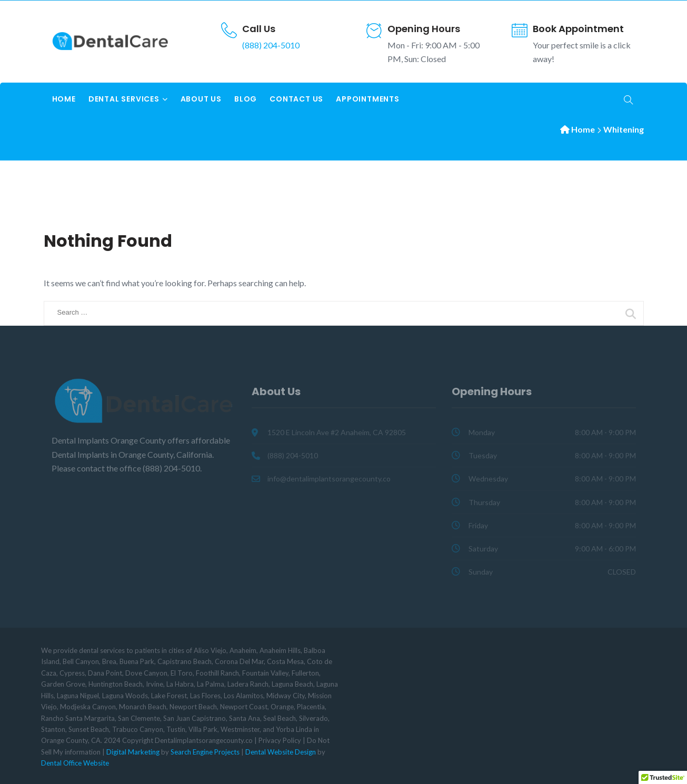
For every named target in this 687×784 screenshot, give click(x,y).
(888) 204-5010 (271, 45)
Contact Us (296, 99)
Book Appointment (578, 29)
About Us (201, 99)
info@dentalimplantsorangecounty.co (329, 479)
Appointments (368, 99)
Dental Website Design (281, 752)
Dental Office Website (75, 763)
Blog (246, 99)
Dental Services (124, 99)
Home (64, 99)
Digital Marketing (133, 752)
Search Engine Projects (205, 752)
